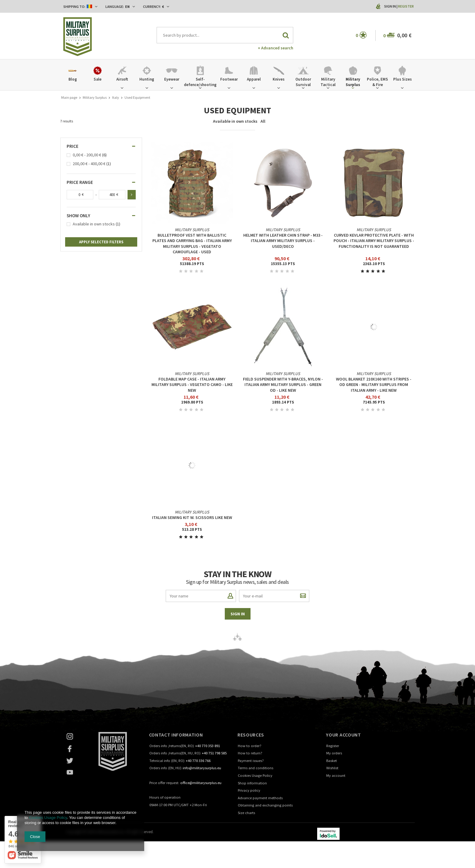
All (263, 121)
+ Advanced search (276, 48)
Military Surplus (95, 97)
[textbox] (225, 35)
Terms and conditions (256, 768)
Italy (116, 97)
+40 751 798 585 (214, 753)
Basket (332, 761)
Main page (69, 97)
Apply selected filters (101, 242)
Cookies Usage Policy (255, 776)
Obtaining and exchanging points (265, 805)
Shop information (252, 783)
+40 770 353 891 (208, 746)
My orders (334, 753)
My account (336, 776)
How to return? (250, 753)
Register (406, 6)
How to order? (250, 746)
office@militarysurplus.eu (201, 783)
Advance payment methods (260, 798)
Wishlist (332, 768)
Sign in (390, 6)
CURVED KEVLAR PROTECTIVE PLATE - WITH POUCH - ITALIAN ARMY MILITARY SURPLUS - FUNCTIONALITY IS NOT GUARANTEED (374, 241)
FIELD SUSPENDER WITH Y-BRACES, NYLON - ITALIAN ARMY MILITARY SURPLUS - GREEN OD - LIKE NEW (283, 384)
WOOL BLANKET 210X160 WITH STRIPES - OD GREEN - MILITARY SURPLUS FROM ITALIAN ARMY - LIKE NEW (374, 384)
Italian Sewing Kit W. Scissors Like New (192, 517)
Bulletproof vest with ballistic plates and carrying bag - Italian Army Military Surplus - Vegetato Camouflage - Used (192, 243)
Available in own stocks (235, 121)
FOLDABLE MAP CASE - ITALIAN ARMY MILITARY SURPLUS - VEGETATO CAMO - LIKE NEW (192, 384)
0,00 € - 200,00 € (87, 155)
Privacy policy (249, 791)
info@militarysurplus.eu (202, 768)
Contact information (176, 735)
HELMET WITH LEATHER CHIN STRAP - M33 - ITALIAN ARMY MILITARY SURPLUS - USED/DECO (283, 241)
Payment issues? (251, 761)
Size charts (246, 813)
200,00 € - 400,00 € (89, 164)
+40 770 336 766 (198, 761)
